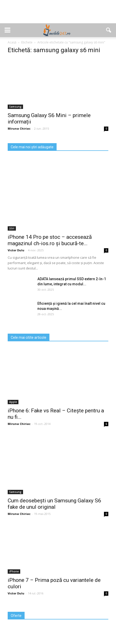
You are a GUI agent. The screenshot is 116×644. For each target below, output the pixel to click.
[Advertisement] (58, 14)
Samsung (15, 107)
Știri (12, 228)
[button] (109, 30)
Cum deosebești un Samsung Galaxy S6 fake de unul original (54, 504)
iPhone (14, 571)
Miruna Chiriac (19, 128)
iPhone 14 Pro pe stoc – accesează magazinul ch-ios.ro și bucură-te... (50, 240)
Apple (13, 402)
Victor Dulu (16, 250)
